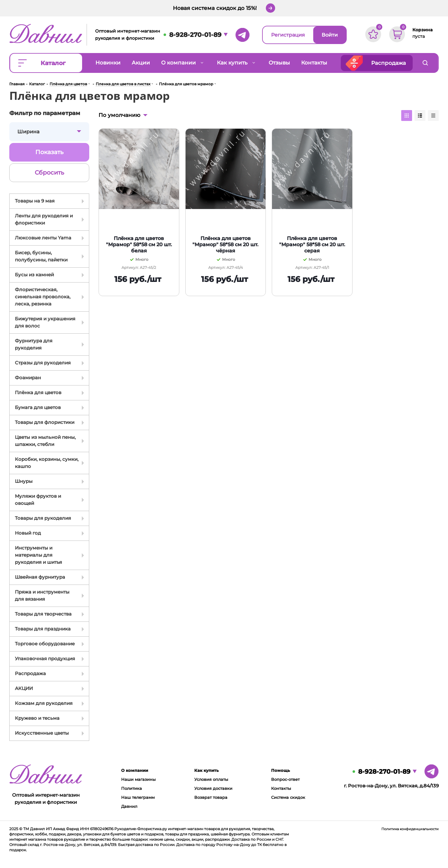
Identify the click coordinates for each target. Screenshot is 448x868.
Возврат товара (211, 797)
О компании (135, 770)
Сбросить (49, 173)
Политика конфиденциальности (410, 829)
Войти (330, 35)
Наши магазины (138, 779)
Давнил (129, 806)
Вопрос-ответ (285, 779)
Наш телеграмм (138, 797)
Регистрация (288, 35)
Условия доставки (213, 788)
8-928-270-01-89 (195, 35)
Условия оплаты (211, 779)
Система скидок (288, 797)
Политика (132, 788)
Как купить (206, 770)
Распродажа (389, 63)
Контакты (281, 788)
